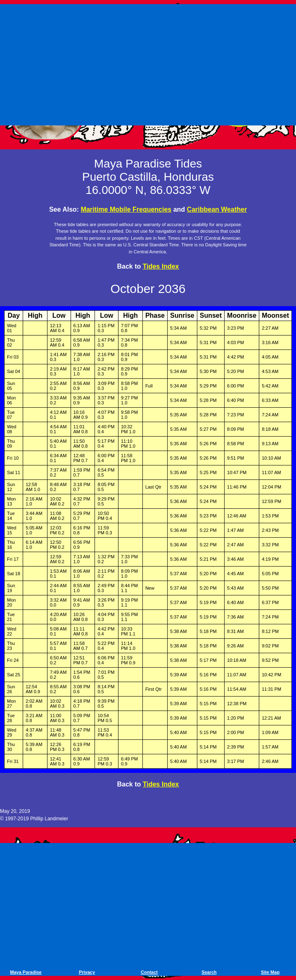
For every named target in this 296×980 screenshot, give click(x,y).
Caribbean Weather (217, 209)
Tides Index (161, 266)
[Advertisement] (149, 63)
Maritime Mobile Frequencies (126, 209)
